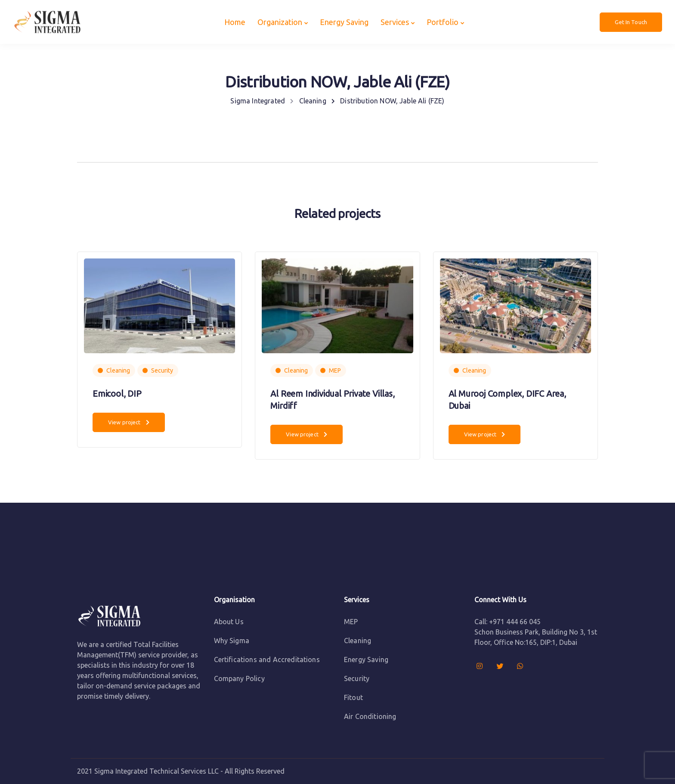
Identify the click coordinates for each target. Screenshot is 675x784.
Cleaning (118, 370)
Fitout (353, 697)
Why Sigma (232, 641)
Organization (280, 22)
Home (235, 22)
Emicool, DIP (117, 394)
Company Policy (239, 678)
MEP (335, 370)
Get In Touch (631, 22)
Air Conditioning (370, 716)
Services (395, 22)
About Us (229, 622)
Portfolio (443, 22)
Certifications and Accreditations (267, 660)
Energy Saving (344, 22)
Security (162, 370)
